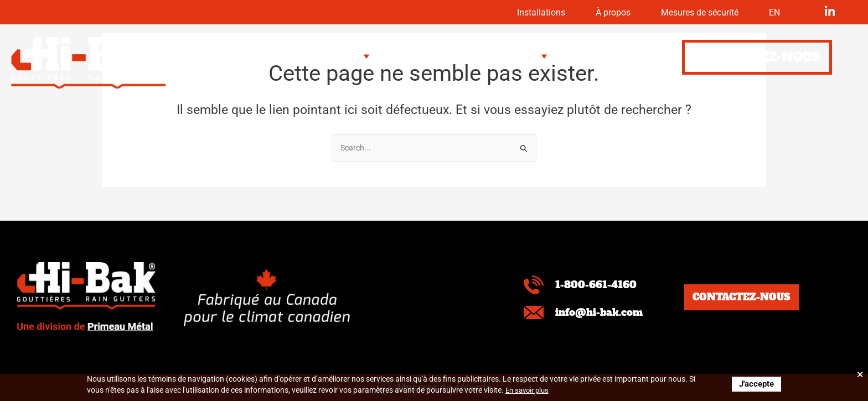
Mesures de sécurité (688, 12)
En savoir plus (529, 390)
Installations (508, 12)
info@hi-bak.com (603, 312)
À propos (589, 12)
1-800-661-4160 (599, 285)
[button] (280, 57)
